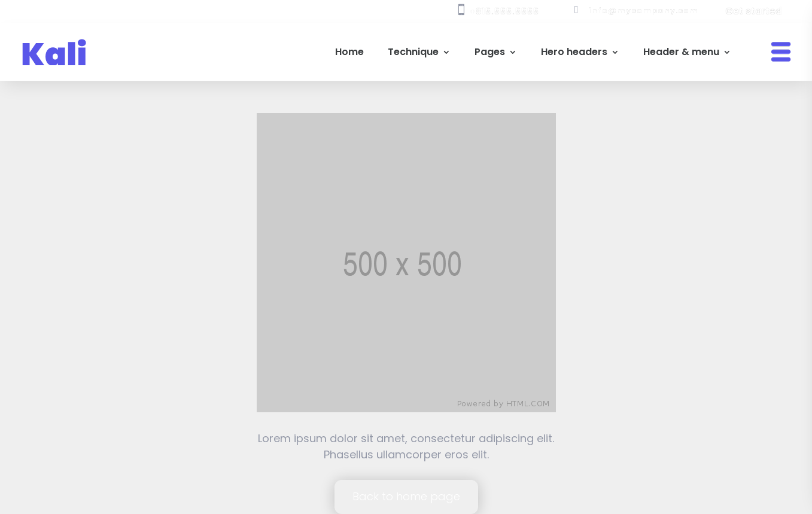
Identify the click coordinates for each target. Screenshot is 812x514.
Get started (754, 11)
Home (349, 52)
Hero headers (574, 52)
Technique (413, 52)
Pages (490, 52)
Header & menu (681, 52)
